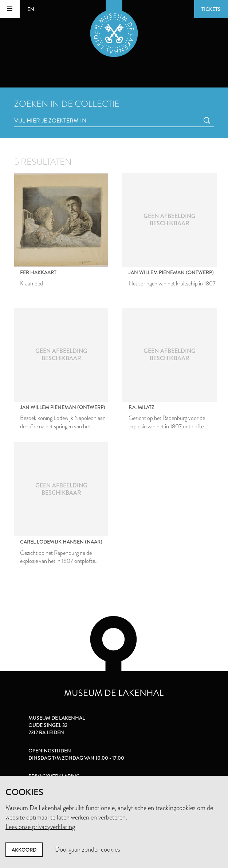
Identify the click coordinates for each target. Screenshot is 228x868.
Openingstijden (50, 751)
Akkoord (24, 850)
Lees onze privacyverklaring (40, 827)
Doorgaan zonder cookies (88, 849)
